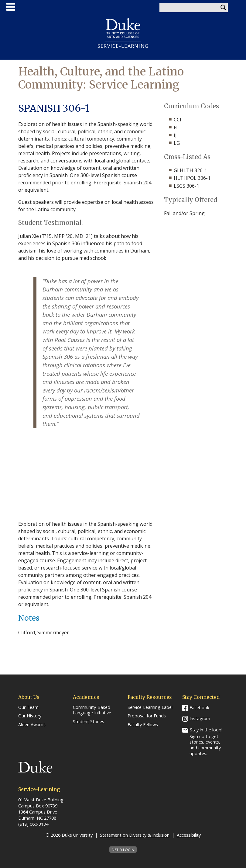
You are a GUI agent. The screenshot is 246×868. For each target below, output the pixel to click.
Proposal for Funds (147, 716)
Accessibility (189, 835)
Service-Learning (123, 46)
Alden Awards (32, 725)
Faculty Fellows (143, 725)
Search (223, 8)
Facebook (199, 708)
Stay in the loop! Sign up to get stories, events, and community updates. (206, 742)
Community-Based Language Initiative (92, 710)
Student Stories (89, 722)
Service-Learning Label (150, 707)
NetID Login (123, 850)
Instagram (200, 718)
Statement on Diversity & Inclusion (135, 835)
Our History (30, 716)
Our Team (28, 707)
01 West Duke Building (41, 800)
